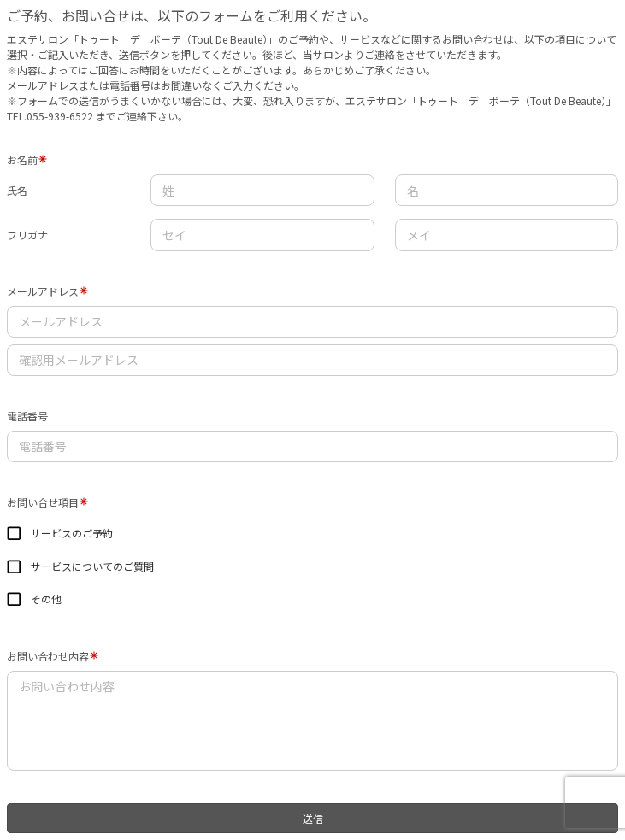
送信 (313, 818)
